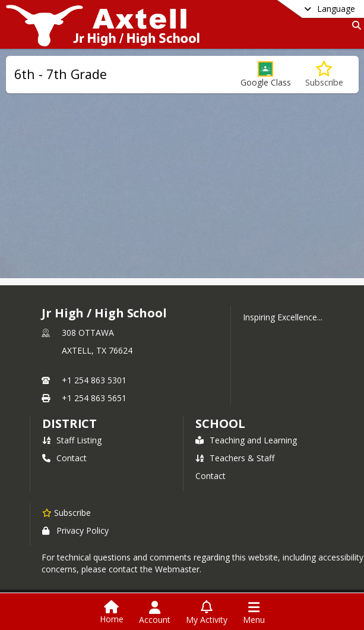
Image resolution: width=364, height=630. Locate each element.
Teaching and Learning (246, 440)
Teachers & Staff (235, 458)
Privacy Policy (75, 530)
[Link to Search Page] (354, 25)
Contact (64, 458)
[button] (266, 75)
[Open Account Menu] (155, 613)
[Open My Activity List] (207, 613)
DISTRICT (69, 423)
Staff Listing (72, 440)
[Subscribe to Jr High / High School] (67, 512)
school (220, 423)
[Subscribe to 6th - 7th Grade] (324, 75)
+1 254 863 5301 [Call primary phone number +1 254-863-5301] (94, 380)
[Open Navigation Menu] (254, 613)
